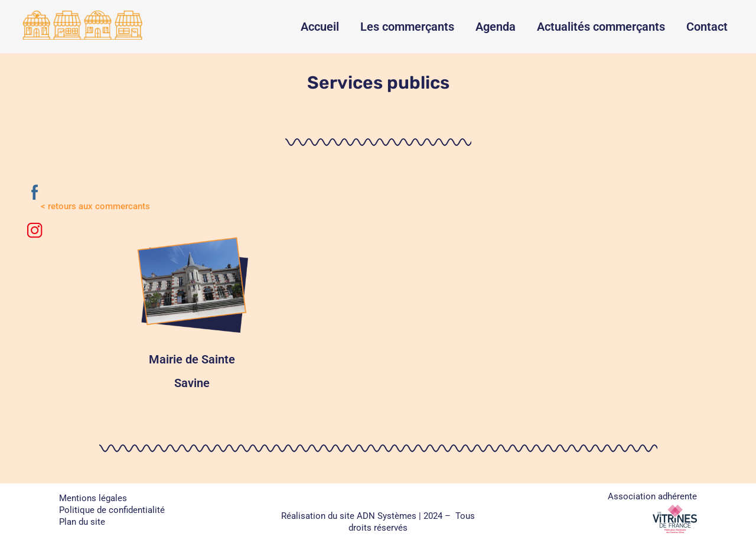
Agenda (496, 27)
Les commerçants (407, 27)
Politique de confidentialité (112, 510)
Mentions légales (93, 498)
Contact (707, 27)
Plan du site (82, 522)
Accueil (320, 27)
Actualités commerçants (601, 27)
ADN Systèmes (387, 516)
